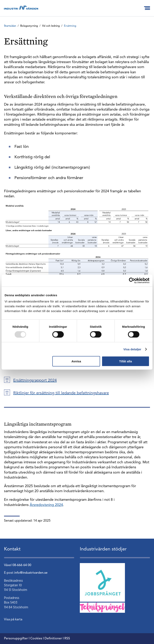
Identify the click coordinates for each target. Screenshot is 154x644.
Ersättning (70, 26)
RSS (67, 639)
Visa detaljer (132, 349)
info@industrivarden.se (31, 573)
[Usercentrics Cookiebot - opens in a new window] (132, 280)
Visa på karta (13, 620)
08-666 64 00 (22, 565)
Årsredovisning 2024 (46, 505)
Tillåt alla (126, 361)
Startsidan (10, 26)
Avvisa (76, 361)
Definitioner (53, 639)
